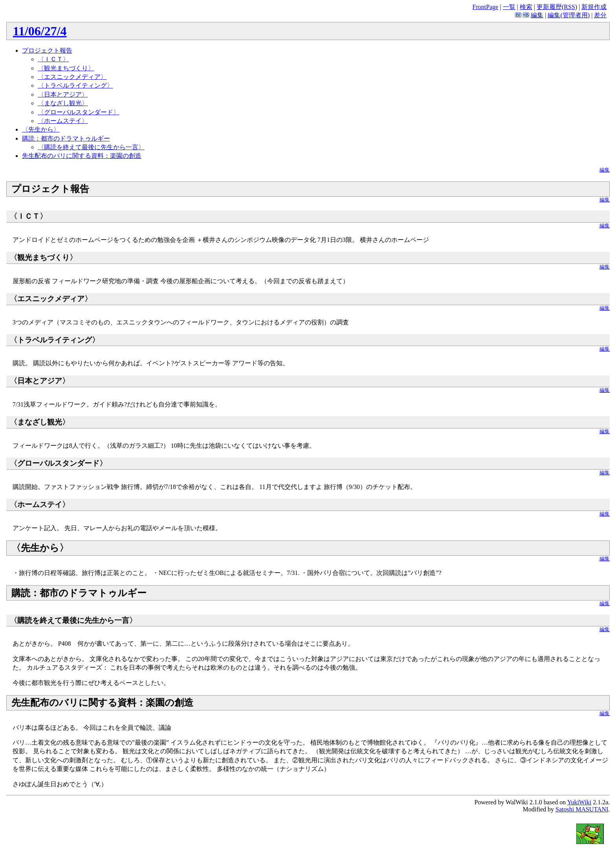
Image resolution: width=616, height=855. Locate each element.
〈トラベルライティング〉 (75, 85)
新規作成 (594, 7)
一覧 (509, 7)
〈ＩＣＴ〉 (53, 59)
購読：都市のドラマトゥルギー (66, 138)
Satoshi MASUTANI (582, 809)
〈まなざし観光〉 (63, 103)
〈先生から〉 (41, 129)
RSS (569, 7)
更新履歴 (549, 7)
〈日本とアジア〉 (63, 94)
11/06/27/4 (40, 31)
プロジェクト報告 (47, 50)
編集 (537, 15)
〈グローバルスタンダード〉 (79, 112)
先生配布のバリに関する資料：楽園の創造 (82, 156)
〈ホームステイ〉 (63, 121)
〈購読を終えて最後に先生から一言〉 (91, 147)
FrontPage (486, 7)
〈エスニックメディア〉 (72, 77)
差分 (600, 15)
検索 (526, 7)
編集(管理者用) (569, 15)
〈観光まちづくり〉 (66, 68)
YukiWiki (579, 802)
